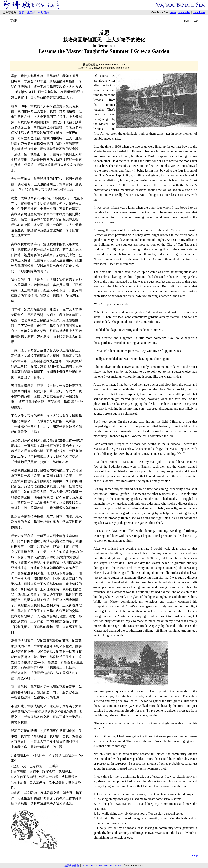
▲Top (194, 856)
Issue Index (199, 12)
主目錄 (31, 13)
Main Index (184, 12)
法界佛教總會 (72, 866)
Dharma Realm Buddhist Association (101, 866)
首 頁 (22, 13)
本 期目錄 (43, 13)
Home (173, 12)
